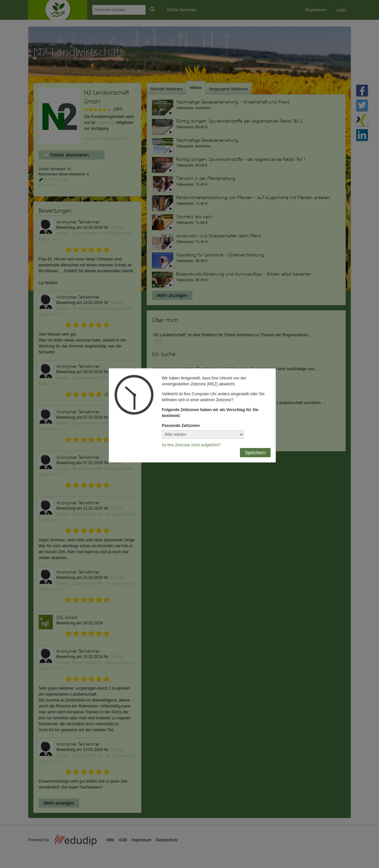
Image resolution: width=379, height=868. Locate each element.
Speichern (255, 453)
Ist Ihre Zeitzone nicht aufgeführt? (191, 445)
